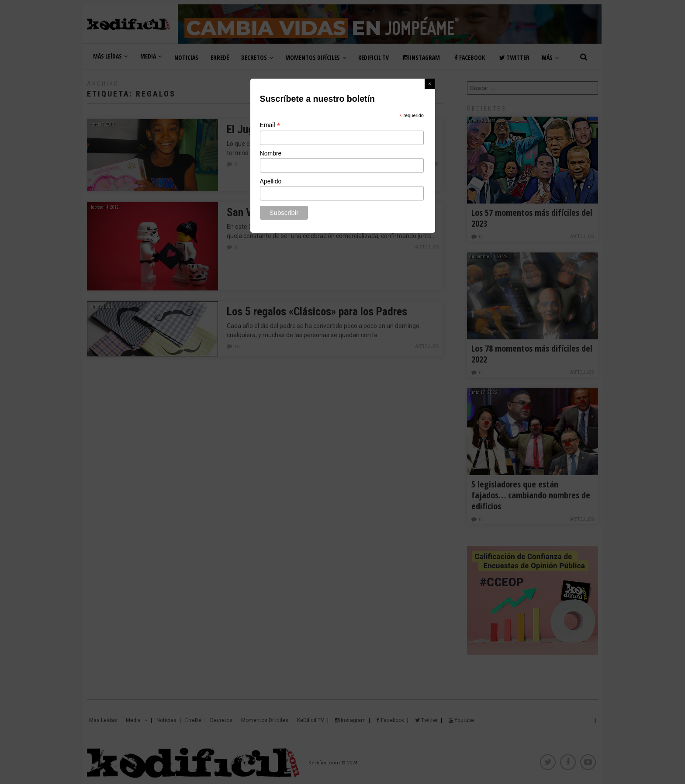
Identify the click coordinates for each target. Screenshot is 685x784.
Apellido (271, 181)
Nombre (271, 153)
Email (270, 125)
